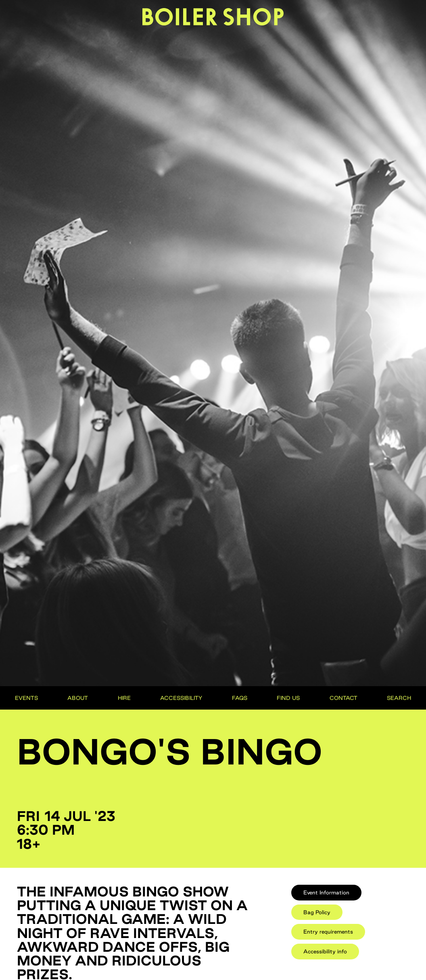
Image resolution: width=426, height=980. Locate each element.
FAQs (240, 698)
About (78, 698)
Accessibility (181, 698)
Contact (344, 698)
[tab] (326, 893)
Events (26, 698)
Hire (124, 698)
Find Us (288, 698)
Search (399, 698)
